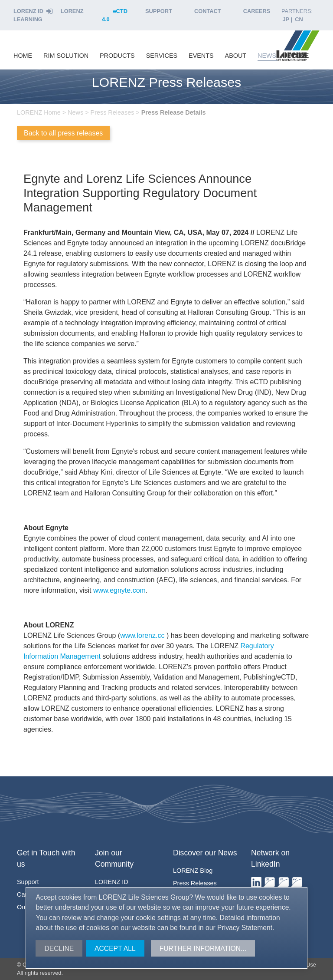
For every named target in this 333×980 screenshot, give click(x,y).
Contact (208, 11)
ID (112, 882)
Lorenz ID (33, 11)
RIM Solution (66, 56)
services (162, 56)
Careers (257, 11)
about (236, 56)
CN (299, 19)
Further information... (203, 949)
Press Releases (195, 883)
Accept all (115, 949)
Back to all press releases (63, 133)
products (117, 56)
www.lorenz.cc (143, 635)
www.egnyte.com (119, 590)
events (201, 56)
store (298, 56)
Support (159, 11)
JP (286, 19)
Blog (193, 871)
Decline (59, 949)
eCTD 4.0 (115, 15)
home (23, 56)
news (267, 56)
